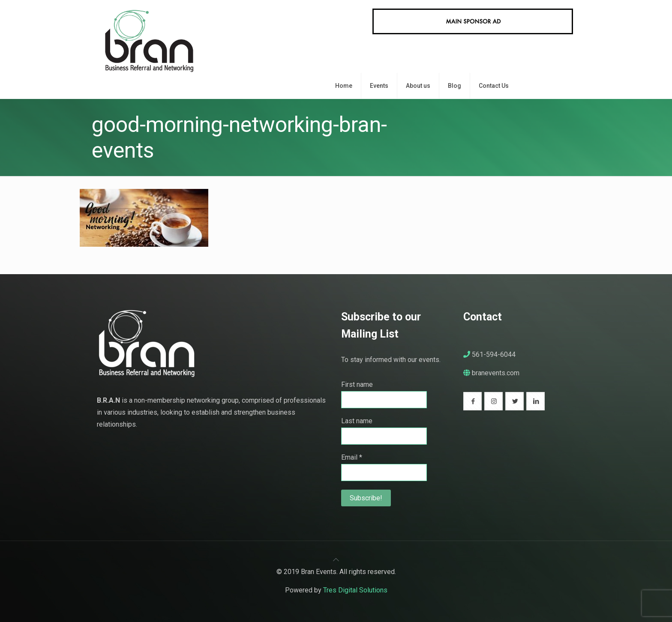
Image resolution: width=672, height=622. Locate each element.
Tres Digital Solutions (355, 590)
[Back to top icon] (336, 560)
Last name (357, 421)
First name (357, 384)
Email (352, 457)
